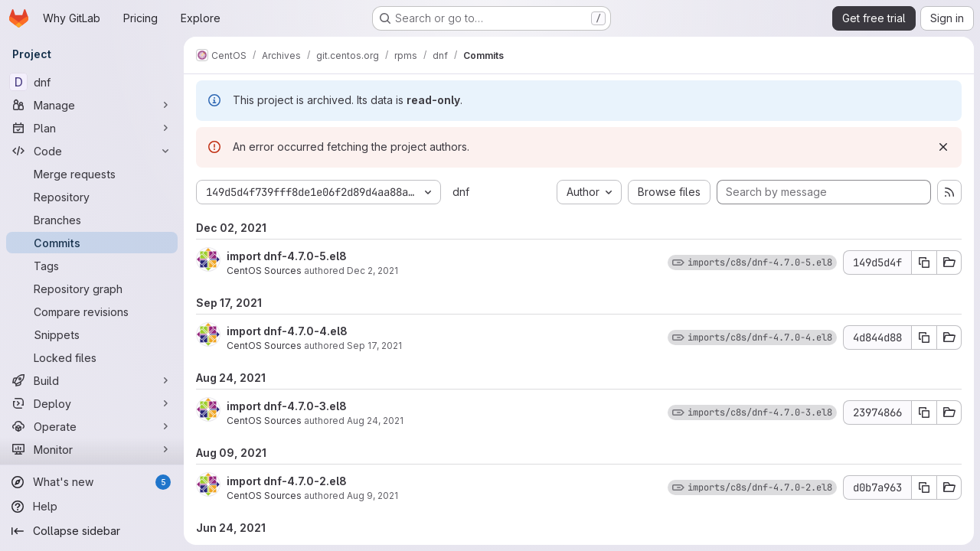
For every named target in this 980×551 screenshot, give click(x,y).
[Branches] (92, 220)
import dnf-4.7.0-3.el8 (287, 406)
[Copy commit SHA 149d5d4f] (924, 262)
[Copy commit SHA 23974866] (924, 412)
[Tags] (92, 266)
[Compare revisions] (92, 311)
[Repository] (92, 197)
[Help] (92, 507)
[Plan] (92, 128)
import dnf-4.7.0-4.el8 (287, 331)
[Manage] (92, 105)
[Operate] (92, 426)
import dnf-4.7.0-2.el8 (287, 481)
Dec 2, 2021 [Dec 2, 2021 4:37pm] (372, 271)
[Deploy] (92, 403)
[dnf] (92, 82)
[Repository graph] (92, 289)
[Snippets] (92, 334)
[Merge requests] (92, 174)
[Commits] (92, 243)
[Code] (92, 151)
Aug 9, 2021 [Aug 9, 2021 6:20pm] (372, 496)
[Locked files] (92, 357)
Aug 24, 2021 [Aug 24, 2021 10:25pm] (375, 421)
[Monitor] (92, 449)
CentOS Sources (264, 271)
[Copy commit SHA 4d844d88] (924, 337)
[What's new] (92, 482)
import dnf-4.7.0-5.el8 (287, 256)
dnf (461, 192)
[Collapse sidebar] (92, 531)
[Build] (92, 380)
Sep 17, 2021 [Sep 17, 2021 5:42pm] (374, 346)
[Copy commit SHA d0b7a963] (924, 487)
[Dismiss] (943, 147)
